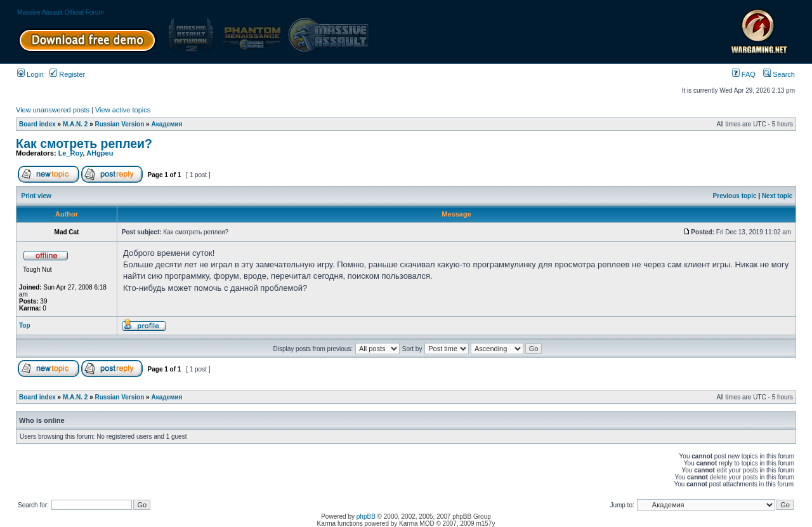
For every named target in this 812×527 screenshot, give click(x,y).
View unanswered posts (53, 110)
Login (30, 74)
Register (67, 74)
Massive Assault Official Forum (61, 12)
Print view (36, 196)
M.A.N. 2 (75, 124)
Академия (167, 124)
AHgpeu (100, 153)
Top (25, 325)
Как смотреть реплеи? (84, 143)
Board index (37, 124)
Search (779, 74)
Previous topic (735, 196)
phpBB (366, 517)
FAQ (744, 74)
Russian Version (120, 124)
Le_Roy (71, 153)
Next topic (777, 196)
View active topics (123, 110)
